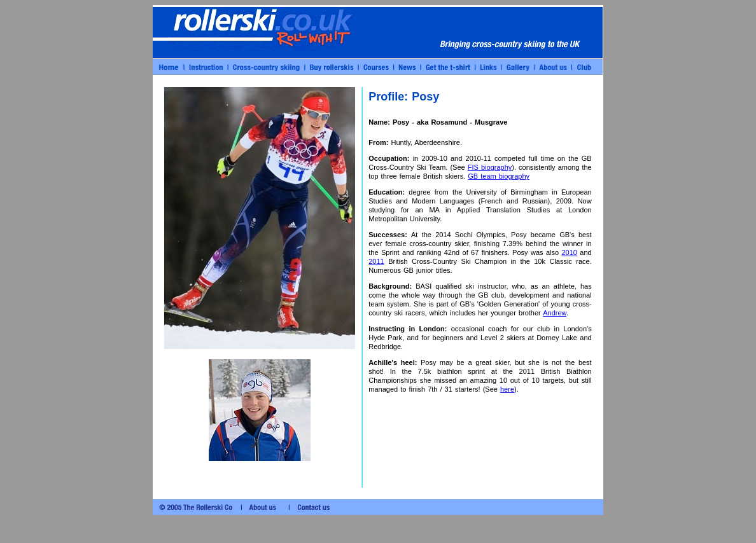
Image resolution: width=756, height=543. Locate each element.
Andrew (555, 313)
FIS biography (490, 167)
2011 (376, 261)
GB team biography (499, 176)
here (507, 389)
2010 (569, 252)
